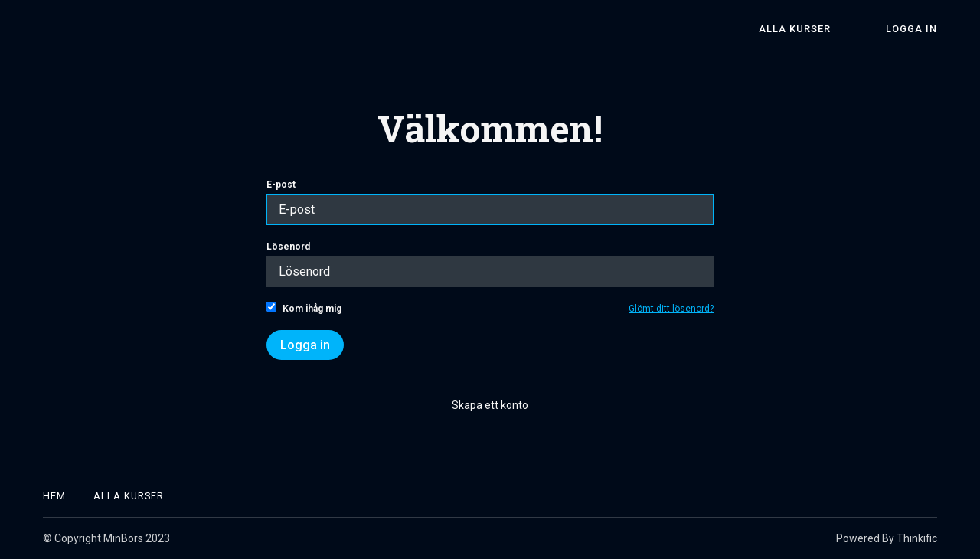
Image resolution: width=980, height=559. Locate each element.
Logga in (911, 29)
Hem (54, 496)
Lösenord (490, 264)
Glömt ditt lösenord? (671, 309)
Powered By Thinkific (887, 538)
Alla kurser (795, 29)
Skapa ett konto (490, 405)
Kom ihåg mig (304, 308)
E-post (490, 202)
